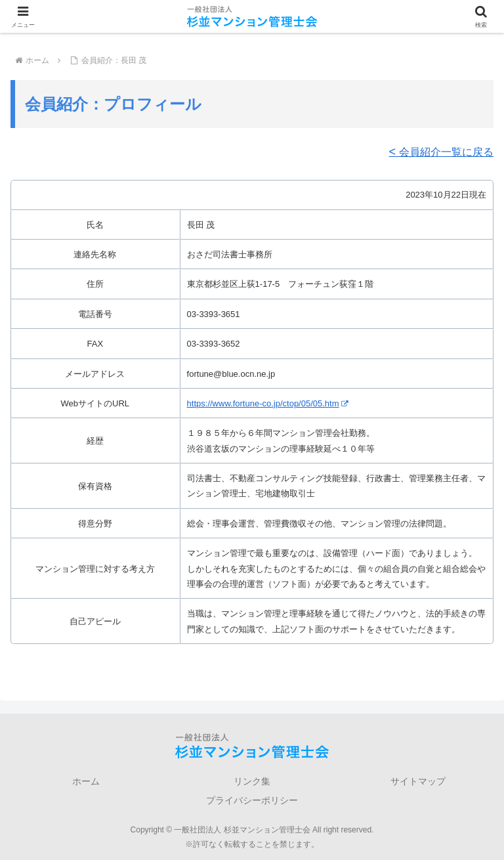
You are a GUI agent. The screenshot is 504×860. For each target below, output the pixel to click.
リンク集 (252, 781)
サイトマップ (418, 781)
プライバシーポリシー (252, 800)
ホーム (86, 781)
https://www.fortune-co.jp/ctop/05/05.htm (267, 403)
